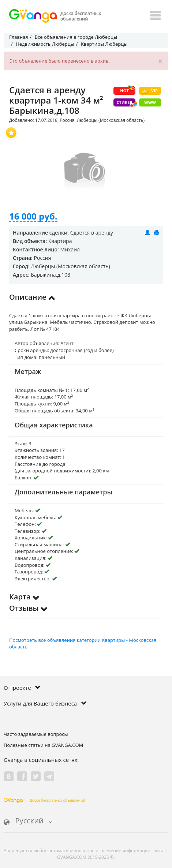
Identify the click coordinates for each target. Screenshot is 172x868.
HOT (128, 90)
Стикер (126, 103)
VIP (149, 91)
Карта (25, 597)
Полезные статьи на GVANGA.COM (43, 745)
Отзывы (29, 608)
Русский (28, 821)
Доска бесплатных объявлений (44, 800)
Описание (32, 297)
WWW (150, 102)
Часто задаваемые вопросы (36, 734)
